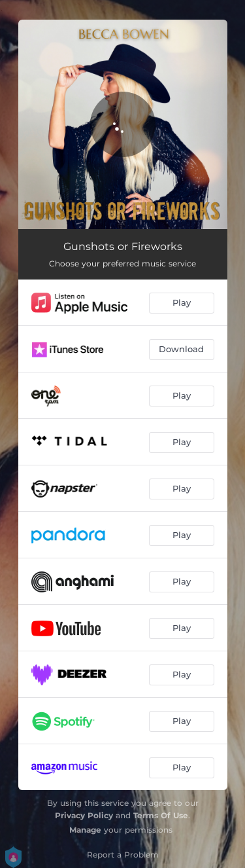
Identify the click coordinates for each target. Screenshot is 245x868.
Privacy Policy (84, 815)
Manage (85, 830)
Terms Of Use (161, 815)
